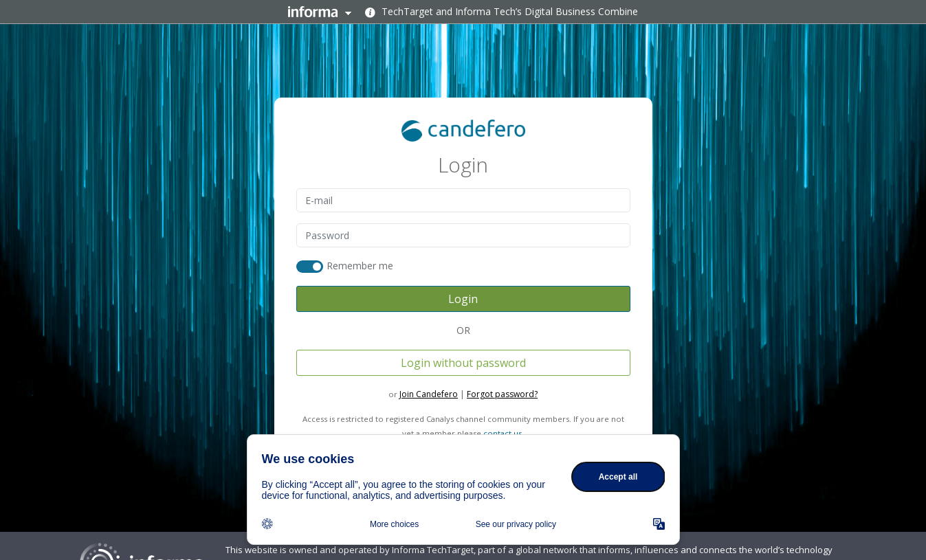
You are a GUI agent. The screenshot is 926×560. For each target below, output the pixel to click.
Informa (320, 12)
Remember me (360, 266)
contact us (503, 433)
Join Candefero (429, 394)
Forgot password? (502, 394)
